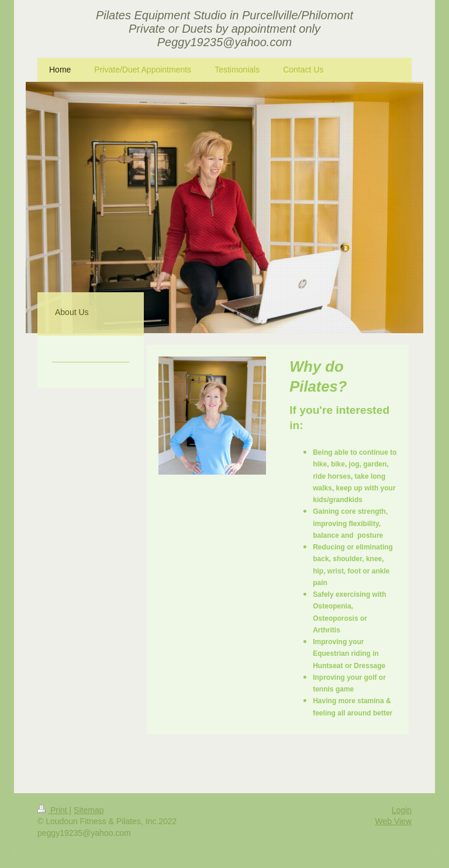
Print (53, 810)
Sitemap (89, 810)
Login (402, 810)
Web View (393, 821)
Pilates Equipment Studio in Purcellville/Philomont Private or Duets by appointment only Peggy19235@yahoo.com (224, 29)
